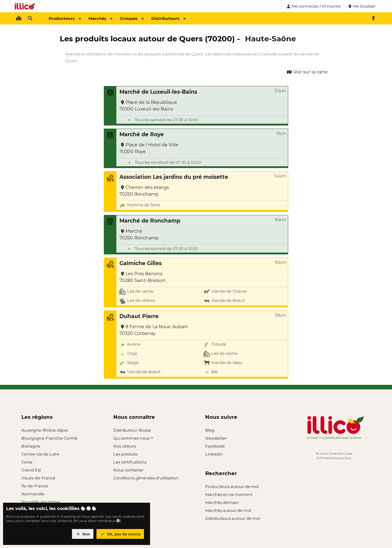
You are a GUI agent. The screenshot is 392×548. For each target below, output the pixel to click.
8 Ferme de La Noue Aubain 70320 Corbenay (154, 330)
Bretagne (31, 446)
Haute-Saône (270, 39)
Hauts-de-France (38, 478)
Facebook (215, 446)
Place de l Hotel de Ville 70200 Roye (149, 148)
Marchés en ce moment (229, 494)
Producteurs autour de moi (232, 486)
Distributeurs (168, 18)
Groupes (132, 18)
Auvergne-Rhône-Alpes (45, 430)
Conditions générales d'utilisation (146, 478)
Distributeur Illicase (132, 430)
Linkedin (214, 454)
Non (83, 534)
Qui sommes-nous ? (133, 438)
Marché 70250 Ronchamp (139, 235)
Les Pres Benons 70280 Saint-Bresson (143, 277)
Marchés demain (222, 502)
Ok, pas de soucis (120, 534)
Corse (27, 462)
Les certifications (130, 462)
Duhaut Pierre (139, 316)
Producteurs (65, 18)
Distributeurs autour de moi (233, 518)
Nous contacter (128, 470)
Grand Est (31, 470)
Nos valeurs (125, 446)
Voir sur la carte (307, 72)
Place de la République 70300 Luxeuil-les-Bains (148, 106)
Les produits (125, 454)
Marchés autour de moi (228, 510)
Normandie (33, 494)
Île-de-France (35, 486)
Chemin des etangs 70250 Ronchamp (144, 191)
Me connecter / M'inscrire (313, 6)
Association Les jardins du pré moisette (174, 177)
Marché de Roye (142, 134)
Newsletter (216, 438)
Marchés (100, 18)
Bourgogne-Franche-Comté (49, 438)
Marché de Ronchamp (150, 221)
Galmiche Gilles (141, 263)
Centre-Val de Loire (40, 454)
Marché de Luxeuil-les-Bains (158, 92)
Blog (210, 430)
